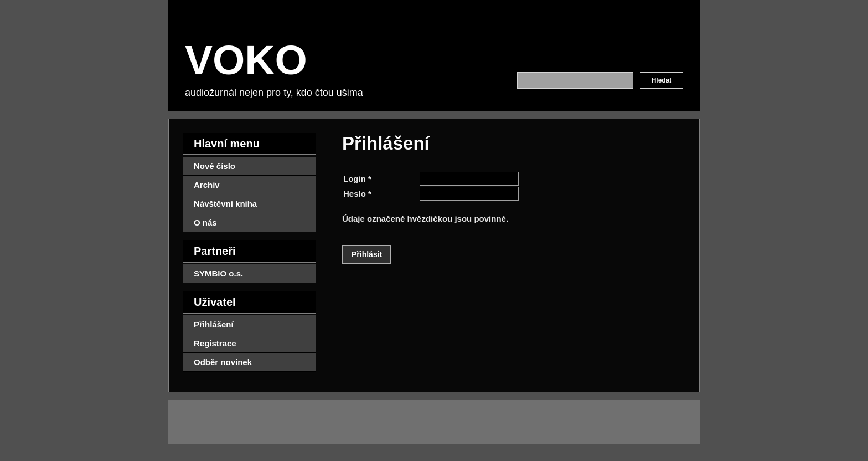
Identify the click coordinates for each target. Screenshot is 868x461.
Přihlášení (214, 324)
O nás (205, 222)
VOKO (246, 60)
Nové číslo (215, 166)
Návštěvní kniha (225, 204)
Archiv (207, 185)
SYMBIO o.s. (218, 273)
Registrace (215, 343)
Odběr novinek (223, 362)
